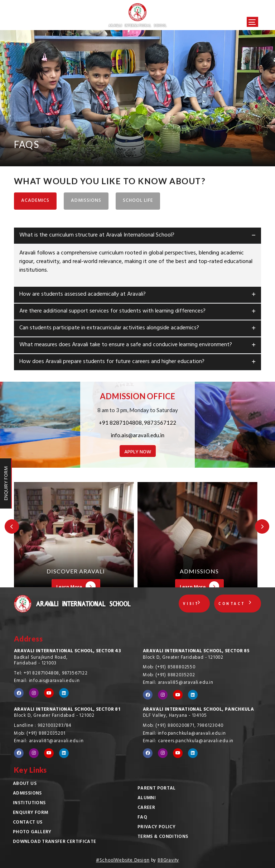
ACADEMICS (35, 201)
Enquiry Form (30, 813)
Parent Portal (157, 789)
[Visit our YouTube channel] (49, 693)
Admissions (27, 794)
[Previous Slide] (11, 526)
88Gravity (168, 861)
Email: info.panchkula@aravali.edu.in (184, 734)
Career (146, 808)
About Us (25, 784)
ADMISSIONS (86, 201)
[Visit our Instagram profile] (34, 693)
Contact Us (28, 823)
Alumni (147, 798)
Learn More (76, 587)
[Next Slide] (262, 526)
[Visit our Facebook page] (19, 693)
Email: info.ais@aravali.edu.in (47, 681)
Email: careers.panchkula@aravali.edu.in (188, 741)
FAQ (142, 818)
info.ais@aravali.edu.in (137, 435)
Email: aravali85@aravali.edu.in (178, 683)
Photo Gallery (32, 833)
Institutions (29, 803)
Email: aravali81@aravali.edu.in (49, 741)
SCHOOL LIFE (138, 201)
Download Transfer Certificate (54, 842)
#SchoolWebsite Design (123, 861)
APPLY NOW (138, 452)
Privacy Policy (156, 828)
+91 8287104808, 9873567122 (137, 423)
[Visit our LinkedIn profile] (64, 693)
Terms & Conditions (163, 837)
